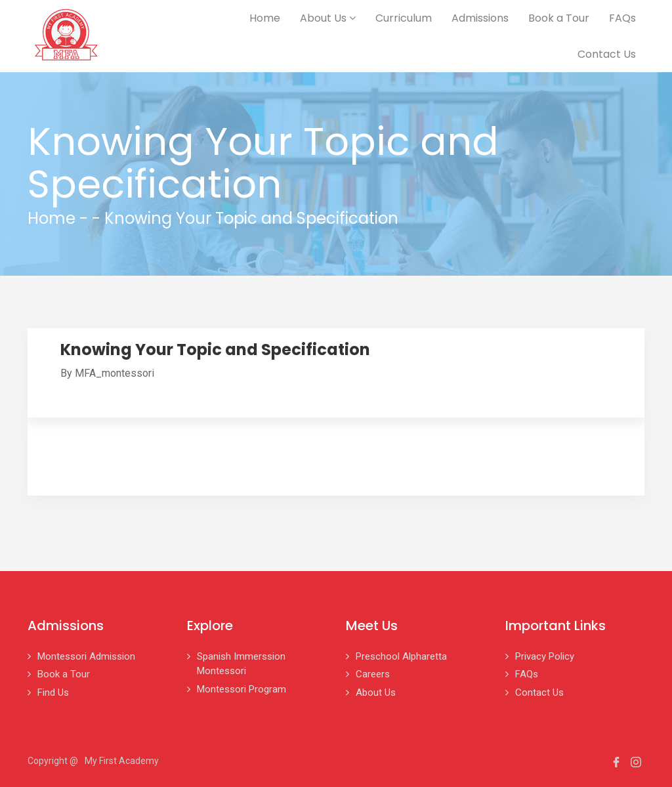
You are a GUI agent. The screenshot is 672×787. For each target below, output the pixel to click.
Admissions (480, 18)
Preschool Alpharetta (401, 656)
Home (265, 18)
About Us (328, 18)
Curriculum (404, 18)
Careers (373, 674)
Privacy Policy (545, 656)
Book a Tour (559, 18)
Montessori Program (241, 689)
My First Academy (122, 761)
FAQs (622, 18)
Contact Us (607, 54)
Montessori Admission (86, 656)
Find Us (53, 692)
